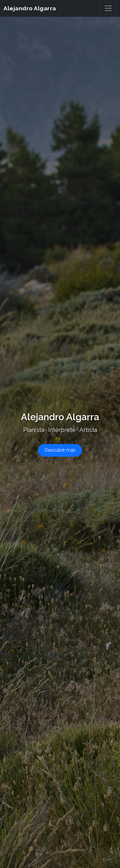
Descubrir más (60, 450)
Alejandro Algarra (39, 8)
